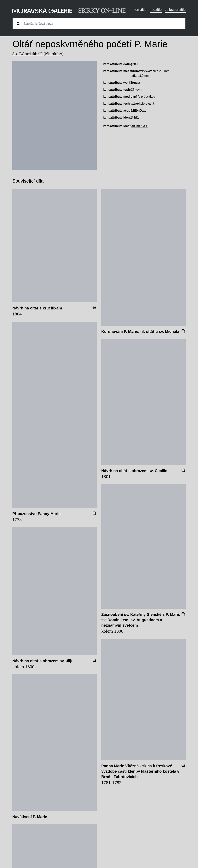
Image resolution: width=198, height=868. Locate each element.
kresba (135, 83)
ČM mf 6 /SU (140, 126)
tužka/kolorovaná (142, 104)
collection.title (175, 10)
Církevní (137, 90)
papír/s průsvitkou (143, 97)
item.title (140, 10)
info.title (156, 10)
